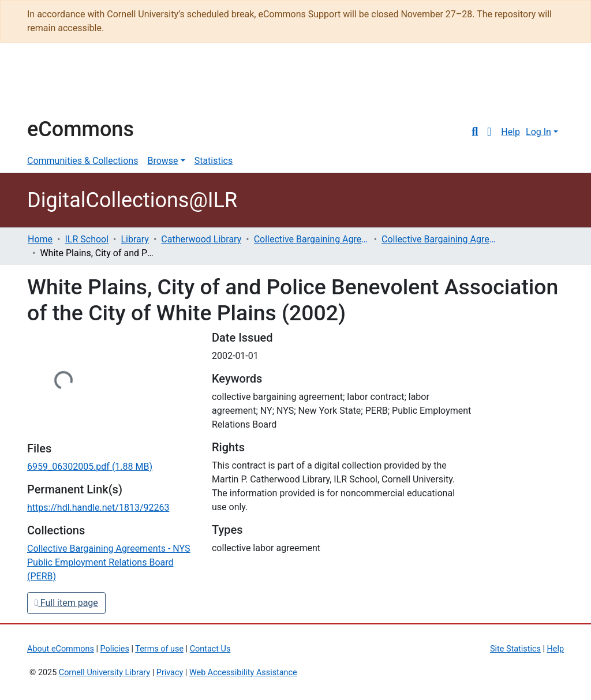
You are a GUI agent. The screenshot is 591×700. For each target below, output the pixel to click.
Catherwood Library (201, 239)
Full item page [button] (66, 603)
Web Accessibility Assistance (243, 673)
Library (135, 239)
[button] (489, 132)
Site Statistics (515, 649)
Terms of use (159, 649)
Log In (538, 132)
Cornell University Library (104, 673)
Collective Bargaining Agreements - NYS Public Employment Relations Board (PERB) (439, 239)
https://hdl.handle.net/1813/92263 (98, 508)
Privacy (170, 673)
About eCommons (61, 649)
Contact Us (210, 649)
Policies (115, 649)
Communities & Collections (83, 161)
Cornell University (56, 85)
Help (510, 132)
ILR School (87, 239)
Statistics (214, 161)
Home (40, 239)
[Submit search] (475, 132)
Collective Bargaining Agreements (312, 239)
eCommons (81, 129)
